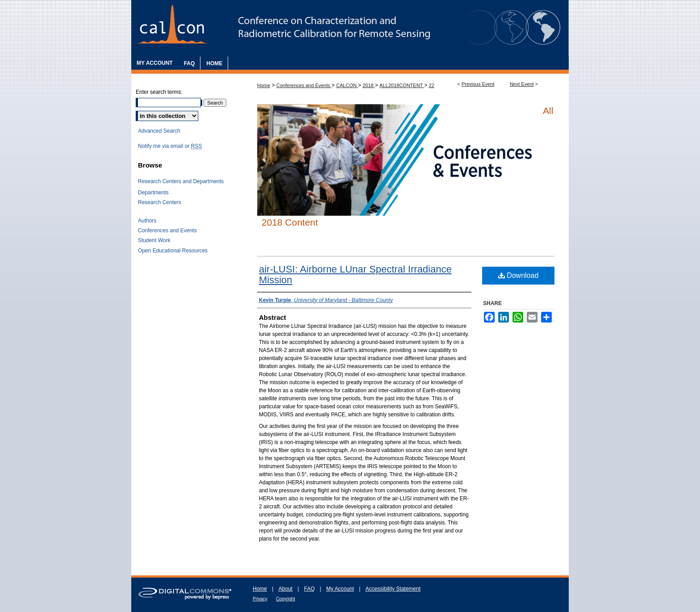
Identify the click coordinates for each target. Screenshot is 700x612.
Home (264, 85)
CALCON (347, 85)
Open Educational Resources (173, 251)
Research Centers (160, 202)
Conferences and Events (304, 85)
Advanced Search (159, 131)
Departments (153, 193)
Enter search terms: (159, 92)
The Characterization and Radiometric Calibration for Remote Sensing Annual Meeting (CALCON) (350, 28)
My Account (340, 589)
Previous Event (478, 84)
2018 (369, 85)
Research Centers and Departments (181, 181)
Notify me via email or (170, 146)
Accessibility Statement (393, 589)
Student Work (154, 240)
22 (432, 85)
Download (519, 275)
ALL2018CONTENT (402, 85)
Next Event (522, 84)
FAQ (309, 589)
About (285, 589)
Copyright (285, 599)
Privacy (260, 599)
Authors (147, 221)
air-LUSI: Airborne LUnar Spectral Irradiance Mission (355, 275)
